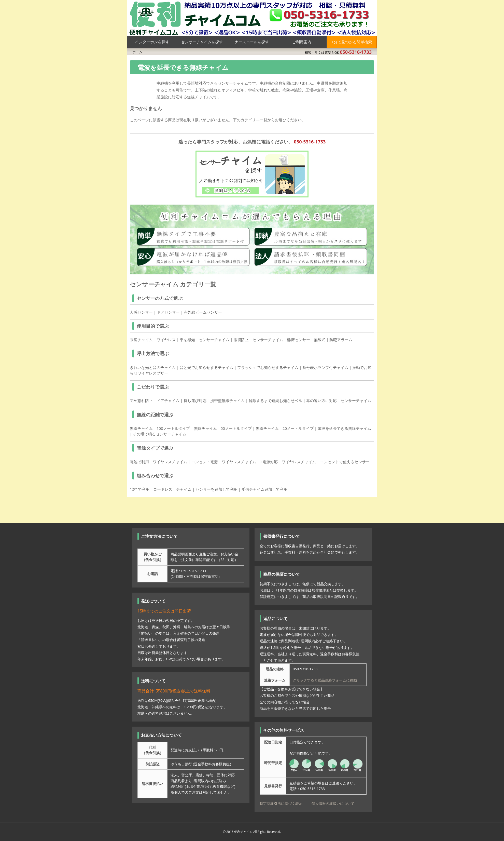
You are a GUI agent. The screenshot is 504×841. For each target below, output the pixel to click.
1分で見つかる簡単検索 (352, 42)
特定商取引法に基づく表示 (281, 803)
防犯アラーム (341, 340)
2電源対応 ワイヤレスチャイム (288, 462)
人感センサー (141, 312)
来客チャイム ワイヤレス (153, 340)
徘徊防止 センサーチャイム (258, 340)
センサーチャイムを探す (202, 42)
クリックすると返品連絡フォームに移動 (325, 680)
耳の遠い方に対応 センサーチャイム (339, 401)
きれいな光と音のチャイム (153, 367)
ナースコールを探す (252, 42)
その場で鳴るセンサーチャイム (160, 434)
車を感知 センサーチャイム (205, 340)
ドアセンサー (168, 312)
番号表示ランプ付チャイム (325, 367)
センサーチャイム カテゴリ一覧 (173, 284)
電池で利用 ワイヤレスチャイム (158, 462)
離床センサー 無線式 (306, 340)
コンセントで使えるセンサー (345, 462)
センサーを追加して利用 (216, 489)
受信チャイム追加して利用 (264, 489)
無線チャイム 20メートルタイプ (285, 428)
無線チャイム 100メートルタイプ (160, 428)
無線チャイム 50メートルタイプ (223, 428)
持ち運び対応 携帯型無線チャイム (214, 401)
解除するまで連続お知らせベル (275, 401)
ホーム (137, 52)
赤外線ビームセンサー (203, 312)
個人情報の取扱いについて (333, 803)
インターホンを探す (152, 42)
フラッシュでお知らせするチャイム (268, 367)
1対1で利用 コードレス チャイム (161, 489)
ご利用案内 (302, 42)
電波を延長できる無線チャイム (344, 428)
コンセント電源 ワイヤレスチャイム (224, 462)
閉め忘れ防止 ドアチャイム (155, 401)
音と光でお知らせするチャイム (206, 367)
